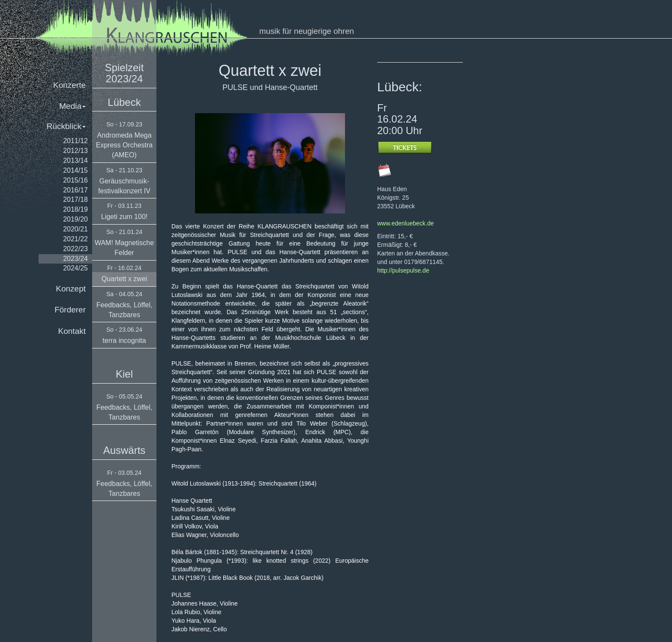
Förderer (70, 310)
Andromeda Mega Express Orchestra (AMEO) (124, 145)
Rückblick (66, 126)
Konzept (71, 289)
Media (72, 106)
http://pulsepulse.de (403, 270)
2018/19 (75, 209)
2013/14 (75, 160)
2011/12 (75, 141)
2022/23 (75, 249)
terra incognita (124, 340)
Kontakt (72, 331)
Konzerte (69, 85)
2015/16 (75, 180)
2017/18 (75, 199)
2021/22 (75, 239)
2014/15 (75, 170)
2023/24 (75, 259)
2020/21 (75, 229)
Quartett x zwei (124, 279)
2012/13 (75, 151)
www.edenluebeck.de (405, 223)
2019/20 (75, 219)
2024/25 (75, 268)
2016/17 (75, 190)
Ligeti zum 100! (124, 217)
